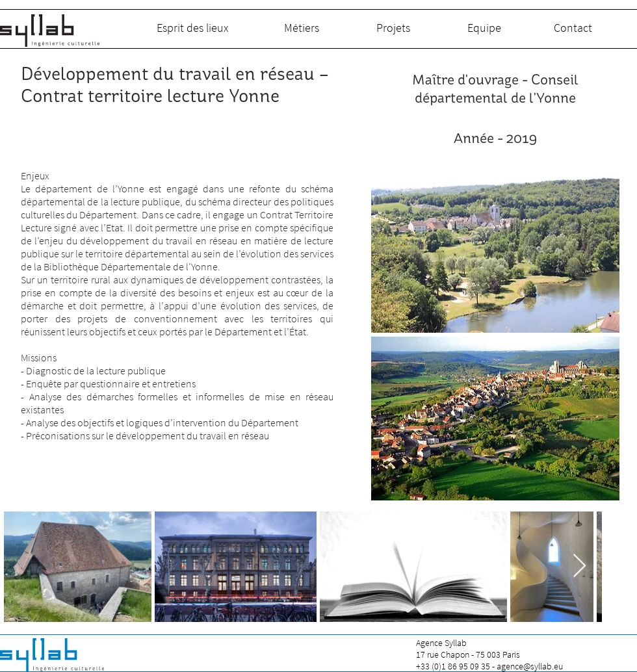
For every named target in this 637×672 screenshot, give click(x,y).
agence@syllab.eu (530, 666)
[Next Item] (579, 566)
